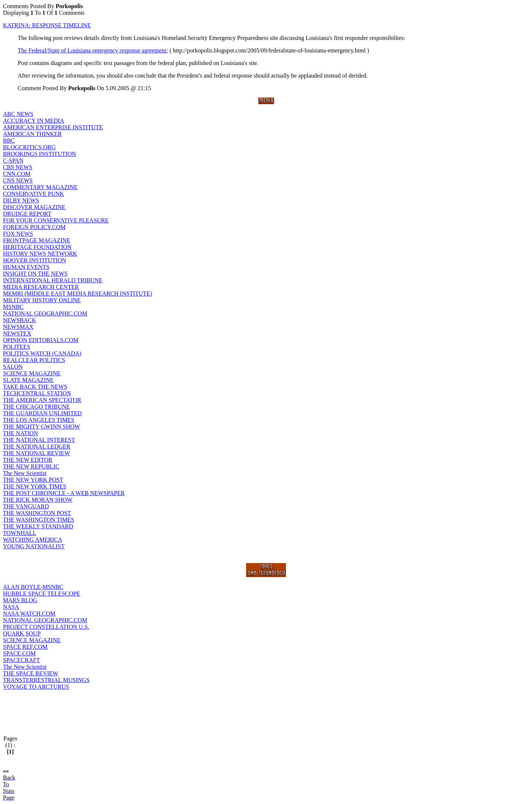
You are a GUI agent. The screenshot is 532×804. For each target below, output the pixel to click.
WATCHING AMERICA (33, 540)
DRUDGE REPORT (27, 214)
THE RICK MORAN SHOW (38, 500)
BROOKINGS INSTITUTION (40, 154)
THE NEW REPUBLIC (31, 466)
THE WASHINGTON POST (37, 513)
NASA (11, 607)
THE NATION (21, 433)
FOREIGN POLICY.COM (34, 227)
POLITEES (17, 347)
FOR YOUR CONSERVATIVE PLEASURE (56, 220)
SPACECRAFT (21, 660)
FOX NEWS (18, 234)
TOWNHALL (20, 533)
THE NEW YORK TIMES (35, 486)
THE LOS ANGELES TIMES (39, 420)
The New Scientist (25, 473)
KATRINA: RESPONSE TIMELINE (47, 25)
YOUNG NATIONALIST (34, 546)
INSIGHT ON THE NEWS (35, 274)
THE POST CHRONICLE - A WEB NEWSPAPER (64, 493)
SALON (13, 367)
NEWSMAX (18, 327)
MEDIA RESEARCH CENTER (41, 287)
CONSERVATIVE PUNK (33, 194)
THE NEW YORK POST (33, 480)
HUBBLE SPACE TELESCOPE (42, 594)
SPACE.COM (19, 653)
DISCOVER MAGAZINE (34, 207)
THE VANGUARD (26, 506)
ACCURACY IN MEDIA (34, 121)
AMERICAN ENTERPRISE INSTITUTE (53, 127)
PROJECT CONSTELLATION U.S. (46, 627)
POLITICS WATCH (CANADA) (42, 353)
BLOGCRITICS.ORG (29, 147)
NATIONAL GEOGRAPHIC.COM (45, 314)
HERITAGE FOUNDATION (37, 247)
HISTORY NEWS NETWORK (40, 254)
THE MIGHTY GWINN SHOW (42, 427)
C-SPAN (13, 161)
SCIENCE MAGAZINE (32, 373)
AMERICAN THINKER (32, 134)
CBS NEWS (18, 167)
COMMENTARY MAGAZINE (40, 187)
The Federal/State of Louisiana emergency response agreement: (93, 50)
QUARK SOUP (22, 633)
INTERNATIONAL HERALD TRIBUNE (53, 280)
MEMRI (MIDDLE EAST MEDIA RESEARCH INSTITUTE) (78, 294)
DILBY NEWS (21, 200)
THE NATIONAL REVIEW (37, 453)
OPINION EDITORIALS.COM (41, 340)
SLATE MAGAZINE (28, 380)
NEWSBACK (20, 320)
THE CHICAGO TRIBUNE (36, 407)
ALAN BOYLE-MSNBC (33, 587)
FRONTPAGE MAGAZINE (37, 240)
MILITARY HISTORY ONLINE (42, 300)
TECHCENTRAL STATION (37, 393)
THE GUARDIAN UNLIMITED (42, 413)
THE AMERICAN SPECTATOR (42, 400)
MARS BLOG (20, 600)
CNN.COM (17, 174)
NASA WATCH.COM (29, 614)
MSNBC (13, 307)
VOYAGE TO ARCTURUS (36, 687)
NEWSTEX (17, 333)
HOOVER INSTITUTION (35, 260)
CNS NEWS (18, 180)
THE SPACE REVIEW (31, 673)
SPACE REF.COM (25, 647)
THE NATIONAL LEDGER (37, 447)
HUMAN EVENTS (26, 267)
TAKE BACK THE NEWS (35, 387)
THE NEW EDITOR (28, 460)
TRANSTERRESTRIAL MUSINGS (46, 680)
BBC (9, 141)
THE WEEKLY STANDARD (38, 526)
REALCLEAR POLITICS (34, 360)
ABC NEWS (18, 114)
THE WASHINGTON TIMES (39, 520)
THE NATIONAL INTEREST (39, 440)
